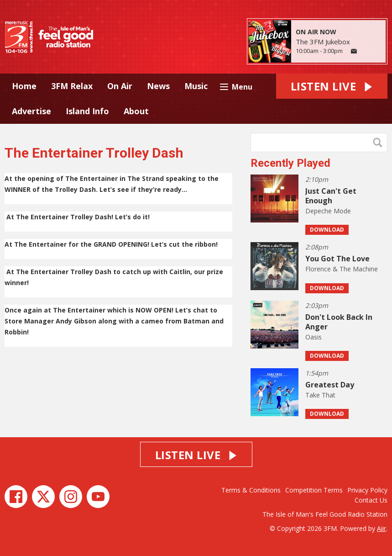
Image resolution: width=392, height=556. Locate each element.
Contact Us (371, 500)
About (136, 111)
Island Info (87, 111)
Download (327, 230)
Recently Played (290, 163)
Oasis (314, 337)
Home (24, 86)
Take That (320, 395)
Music (196, 86)
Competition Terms (314, 490)
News (158, 86)
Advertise (31, 111)
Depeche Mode (328, 211)
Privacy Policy (367, 490)
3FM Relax (72, 86)
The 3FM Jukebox (323, 42)
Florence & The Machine (342, 269)
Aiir (382, 528)
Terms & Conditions (251, 490)
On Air (120, 86)
